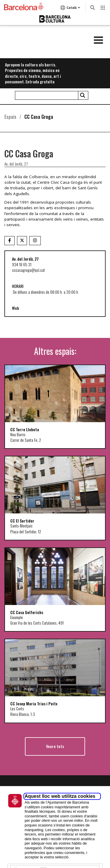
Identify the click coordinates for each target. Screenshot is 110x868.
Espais (10, 117)
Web (16, 308)
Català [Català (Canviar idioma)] (70, 9)
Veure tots (55, 746)
